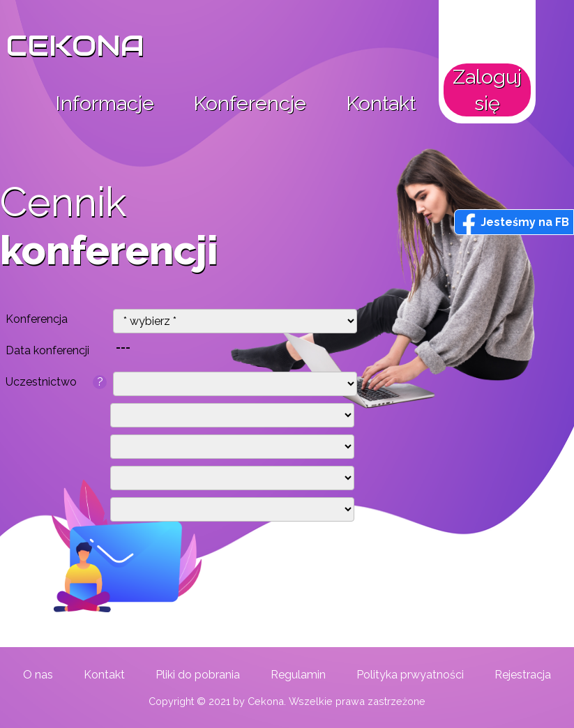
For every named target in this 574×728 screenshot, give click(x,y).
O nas (38, 675)
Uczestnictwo (56, 382)
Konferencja (37, 319)
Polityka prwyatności (410, 675)
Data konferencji (47, 350)
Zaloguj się (487, 90)
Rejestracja (523, 675)
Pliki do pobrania (198, 675)
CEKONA (75, 46)
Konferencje (250, 103)
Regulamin (298, 675)
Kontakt (381, 103)
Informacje (105, 103)
